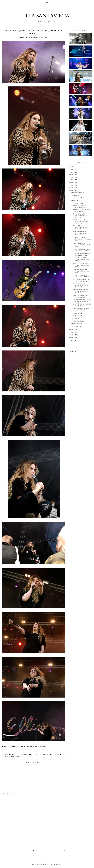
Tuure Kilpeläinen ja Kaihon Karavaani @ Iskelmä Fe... (82, 301)
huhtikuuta (77, 318)
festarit (25, 755)
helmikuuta (77, 324)
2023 (73, 175)
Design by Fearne (55, 865)
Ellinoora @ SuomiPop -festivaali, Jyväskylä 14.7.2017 (81, 233)
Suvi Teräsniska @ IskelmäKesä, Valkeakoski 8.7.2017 (82, 245)
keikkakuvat (34, 755)
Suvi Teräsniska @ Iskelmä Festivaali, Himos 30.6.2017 (82, 291)
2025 (73, 169)
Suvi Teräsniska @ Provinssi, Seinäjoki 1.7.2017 (82, 309)
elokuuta (76, 201)
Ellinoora (16, 755)
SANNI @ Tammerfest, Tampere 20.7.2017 (80, 206)
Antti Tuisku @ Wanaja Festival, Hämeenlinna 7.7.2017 (81, 265)
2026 (73, 167)
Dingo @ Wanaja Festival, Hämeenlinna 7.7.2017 (81, 276)
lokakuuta (76, 195)
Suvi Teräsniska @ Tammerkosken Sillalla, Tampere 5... (81, 285)
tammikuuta (77, 326)
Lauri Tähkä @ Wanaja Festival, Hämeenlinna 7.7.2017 (81, 259)
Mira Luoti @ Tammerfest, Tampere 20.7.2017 (82, 211)
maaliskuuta (77, 321)
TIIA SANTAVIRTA (47, 16)
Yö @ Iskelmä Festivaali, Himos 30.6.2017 (81, 296)
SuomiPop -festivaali (11, 756)
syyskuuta (76, 198)
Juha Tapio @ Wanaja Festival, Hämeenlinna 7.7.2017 (81, 271)
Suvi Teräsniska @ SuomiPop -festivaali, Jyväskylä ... (81, 221)
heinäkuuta (77, 203)
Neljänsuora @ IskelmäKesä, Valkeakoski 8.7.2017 (82, 250)
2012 (73, 340)
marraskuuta (77, 193)
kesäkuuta (77, 313)
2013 (73, 337)
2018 (73, 188)
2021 (73, 180)
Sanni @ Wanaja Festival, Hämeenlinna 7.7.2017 (81, 280)
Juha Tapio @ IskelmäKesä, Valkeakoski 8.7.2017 (82, 254)
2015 (73, 332)
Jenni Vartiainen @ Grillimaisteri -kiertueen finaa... (82, 239)
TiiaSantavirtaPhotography (36, 746)
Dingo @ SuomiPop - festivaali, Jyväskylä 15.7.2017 (80, 216)
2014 (73, 335)
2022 (73, 177)
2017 (73, 190)
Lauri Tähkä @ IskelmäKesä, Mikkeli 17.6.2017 (82, 305)
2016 (73, 330)
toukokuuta (77, 316)
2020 (73, 182)
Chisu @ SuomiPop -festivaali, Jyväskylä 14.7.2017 (80, 227)
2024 (73, 172)
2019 (73, 185)
